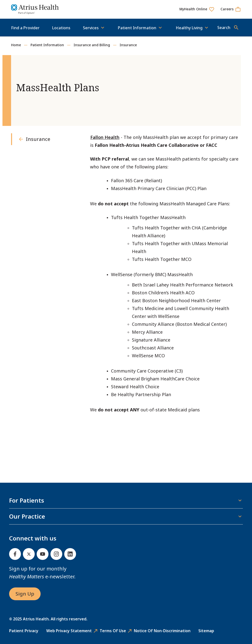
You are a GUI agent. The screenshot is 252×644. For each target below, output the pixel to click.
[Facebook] (15, 554)
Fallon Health (105, 137)
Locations (61, 28)
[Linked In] (70, 554)
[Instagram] (56, 554)
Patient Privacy (24, 631)
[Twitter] (29, 554)
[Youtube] (43, 554)
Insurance (128, 45)
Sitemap (206, 631)
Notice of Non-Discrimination (162, 631)
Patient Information (47, 45)
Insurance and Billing (92, 45)
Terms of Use (113, 631)
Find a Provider (25, 28)
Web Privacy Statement (69, 631)
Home (16, 45)
